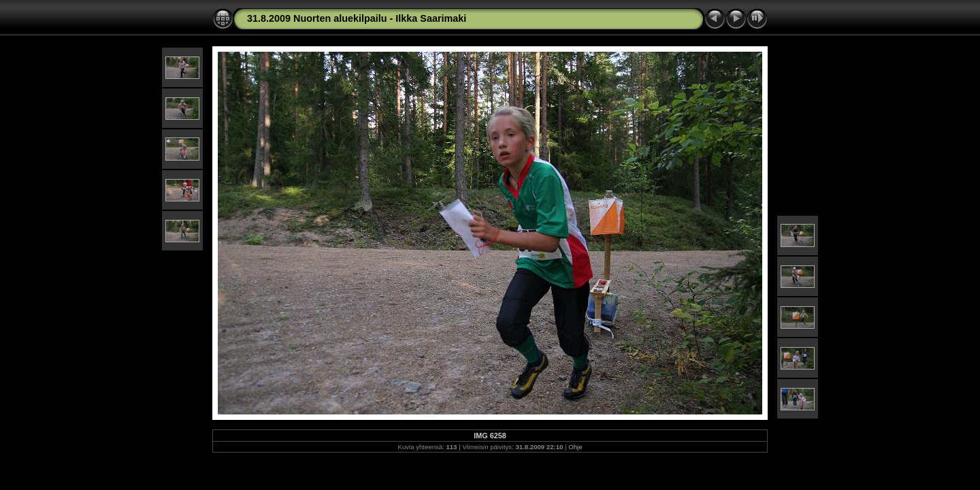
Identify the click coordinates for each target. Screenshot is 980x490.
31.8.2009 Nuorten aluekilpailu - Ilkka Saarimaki (357, 18)
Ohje (575, 447)
